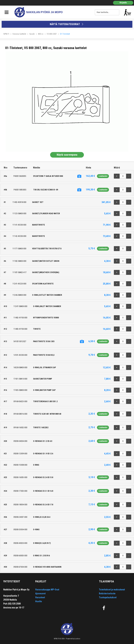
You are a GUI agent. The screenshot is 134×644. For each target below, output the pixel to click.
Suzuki (32, 34)
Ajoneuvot (40, 593)
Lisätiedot (103, 176)
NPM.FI (6, 34)
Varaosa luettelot (19, 34)
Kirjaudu (123, 3)
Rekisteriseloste (107, 593)
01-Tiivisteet (65, 34)
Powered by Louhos (73, 639)
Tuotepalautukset (108, 597)
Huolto (39, 601)
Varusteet (40, 597)
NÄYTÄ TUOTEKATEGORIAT (67, 24)
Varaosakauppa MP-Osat (47, 590)
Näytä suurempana (67, 155)
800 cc (41, 34)
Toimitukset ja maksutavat (112, 590)
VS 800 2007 (52, 34)
